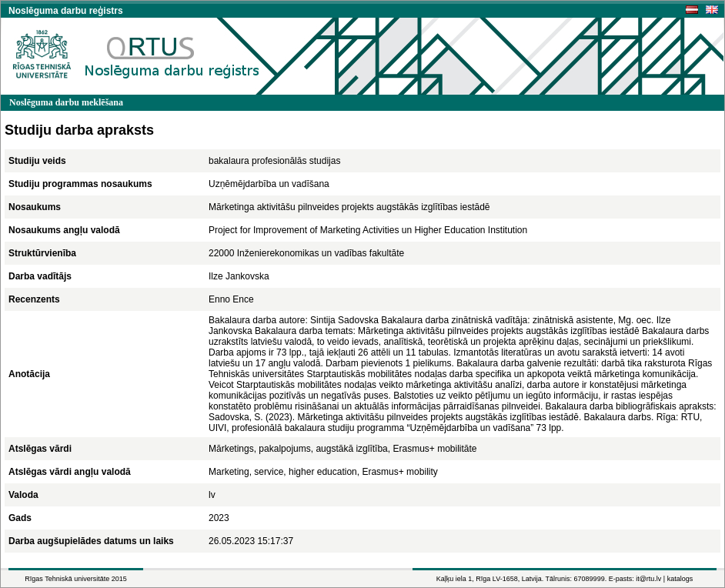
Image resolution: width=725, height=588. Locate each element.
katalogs (680, 579)
